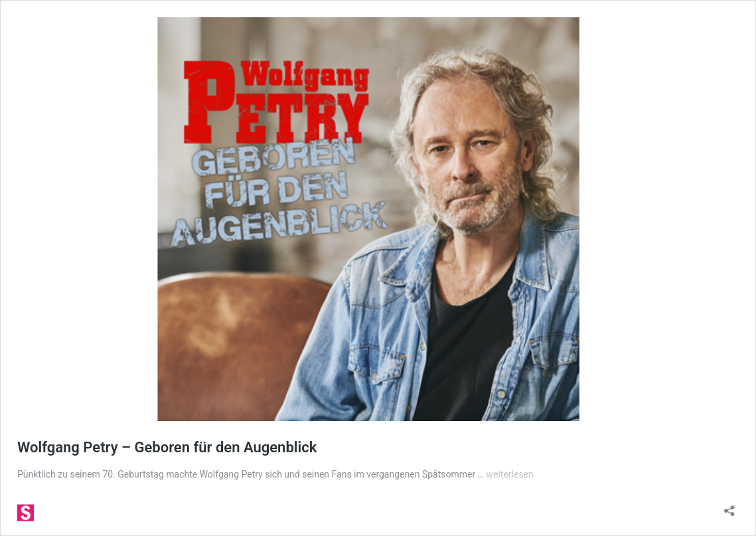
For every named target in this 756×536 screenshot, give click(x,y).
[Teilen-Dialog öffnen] (729, 506)
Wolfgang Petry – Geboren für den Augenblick (167, 447)
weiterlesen (509, 474)
